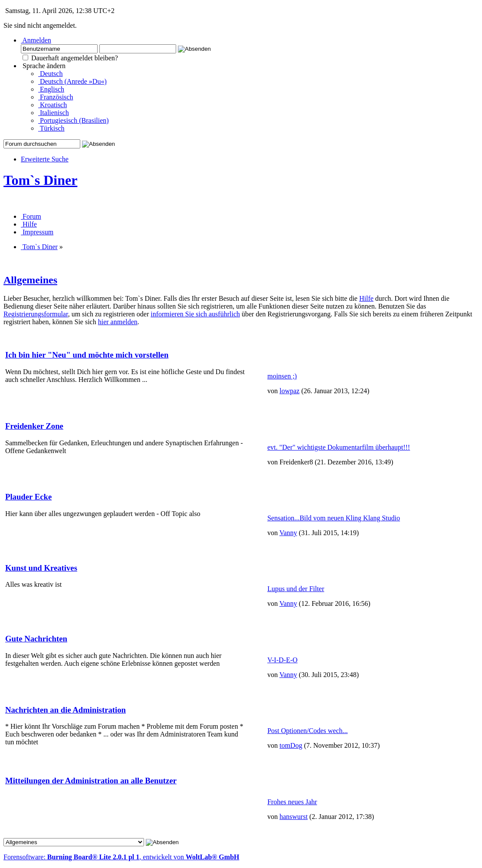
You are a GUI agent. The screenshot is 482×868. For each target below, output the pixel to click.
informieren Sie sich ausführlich (195, 314)
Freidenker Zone (34, 426)
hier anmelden (118, 322)
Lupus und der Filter (296, 589)
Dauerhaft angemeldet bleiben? (70, 58)
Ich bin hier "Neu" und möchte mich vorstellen (87, 355)
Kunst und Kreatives (41, 568)
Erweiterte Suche (45, 159)
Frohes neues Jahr (292, 802)
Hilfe (366, 298)
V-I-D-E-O (282, 660)
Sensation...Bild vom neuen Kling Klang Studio (334, 518)
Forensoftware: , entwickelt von (121, 857)
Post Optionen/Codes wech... (307, 731)
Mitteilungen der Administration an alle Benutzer (91, 781)
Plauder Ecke (28, 497)
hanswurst (293, 817)
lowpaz (289, 391)
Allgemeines (30, 280)
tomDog (291, 745)
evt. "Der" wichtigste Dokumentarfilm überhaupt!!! (339, 447)
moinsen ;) (282, 376)
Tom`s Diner (40, 180)
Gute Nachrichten (36, 639)
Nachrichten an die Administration (66, 710)
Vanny (288, 533)
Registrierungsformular (36, 314)
